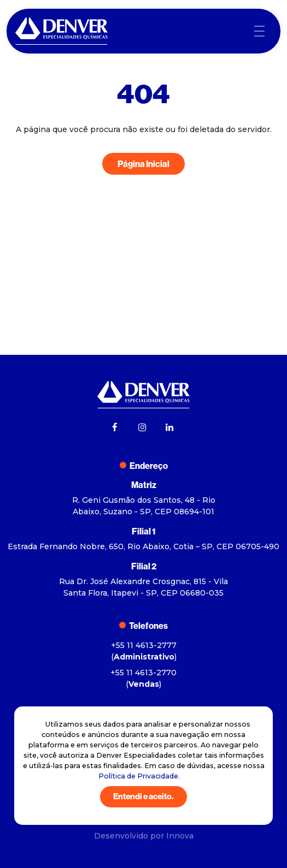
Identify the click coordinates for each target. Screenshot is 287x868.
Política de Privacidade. (139, 776)
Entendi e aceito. (143, 796)
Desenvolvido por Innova (144, 836)
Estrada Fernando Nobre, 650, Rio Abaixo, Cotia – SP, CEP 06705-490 (143, 546)
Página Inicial (143, 164)
